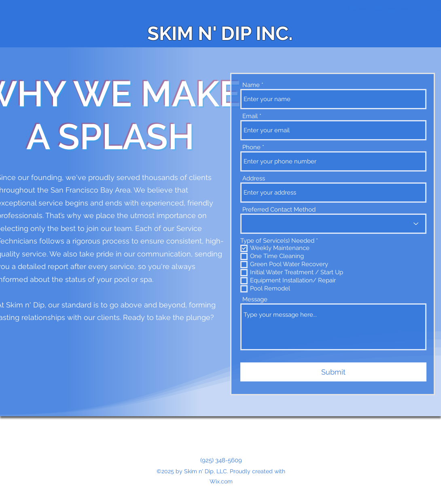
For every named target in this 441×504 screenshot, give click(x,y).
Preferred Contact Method (279, 210)
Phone (251, 147)
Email (250, 116)
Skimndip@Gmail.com (380, 9)
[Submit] (333, 372)
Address (254, 179)
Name (251, 85)
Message (255, 300)
